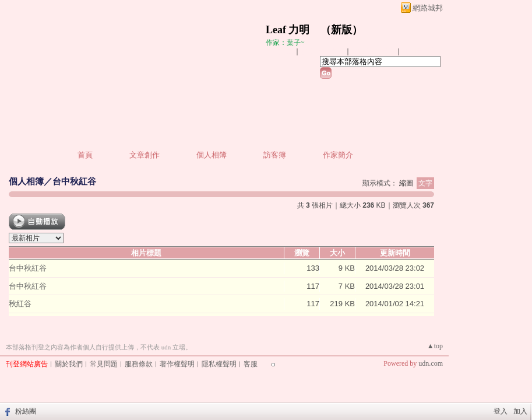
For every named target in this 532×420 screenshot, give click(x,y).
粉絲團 (26, 411)
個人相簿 (212, 155)
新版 (341, 30)
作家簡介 (338, 155)
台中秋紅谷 (74, 181)
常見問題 (104, 364)
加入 (520, 411)
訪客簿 (275, 155)
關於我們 (69, 364)
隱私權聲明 (219, 364)
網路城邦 (428, 8)
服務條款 (139, 364)
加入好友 (280, 51)
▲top (435, 346)
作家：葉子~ (285, 43)
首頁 (85, 155)
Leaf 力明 (288, 30)
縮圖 (406, 183)
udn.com (431, 363)
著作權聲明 (177, 364)
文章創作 (145, 155)
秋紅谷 (20, 304)
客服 (251, 364)
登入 (501, 411)
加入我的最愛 (374, 51)
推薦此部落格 (323, 51)
